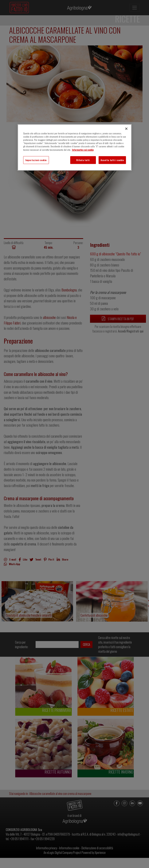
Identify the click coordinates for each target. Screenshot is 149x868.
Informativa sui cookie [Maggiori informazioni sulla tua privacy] (83, 150)
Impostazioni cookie (36, 160)
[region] (75, 147)
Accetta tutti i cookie (112, 160)
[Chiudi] (126, 129)
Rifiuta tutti (83, 160)
